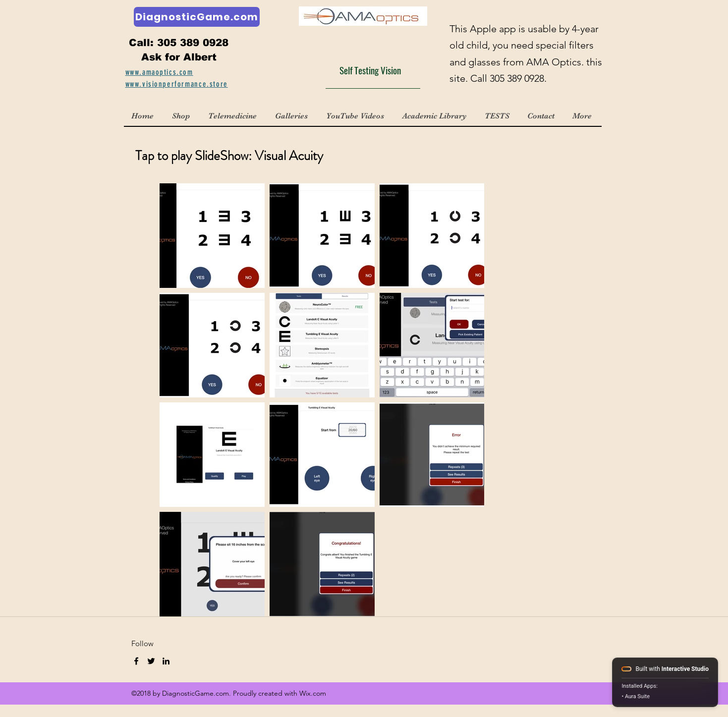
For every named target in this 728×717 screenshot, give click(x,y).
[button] (293, 116)
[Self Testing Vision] (373, 70)
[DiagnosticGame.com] (197, 17)
